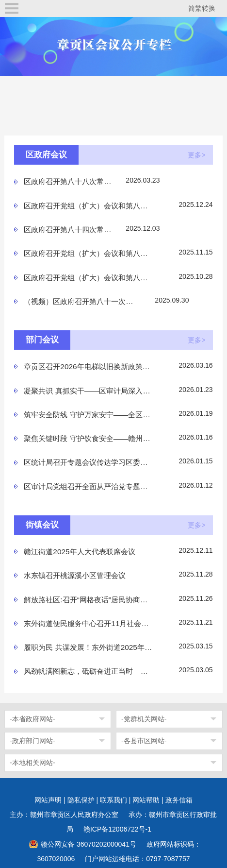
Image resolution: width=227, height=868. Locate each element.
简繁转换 (202, 8)
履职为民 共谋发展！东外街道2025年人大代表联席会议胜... (88, 647)
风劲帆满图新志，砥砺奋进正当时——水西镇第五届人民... (88, 671)
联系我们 (113, 800)
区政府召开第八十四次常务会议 (71, 230)
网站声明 (48, 800)
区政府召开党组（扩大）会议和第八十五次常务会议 (88, 206)
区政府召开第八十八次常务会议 (71, 181)
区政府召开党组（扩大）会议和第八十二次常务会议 (88, 278)
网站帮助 (146, 800)
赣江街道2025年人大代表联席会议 (79, 552)
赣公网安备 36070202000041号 (89, 844)
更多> (196, 155)
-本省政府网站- (32, 719)
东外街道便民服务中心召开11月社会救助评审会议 (88, 623)
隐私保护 (81, 800)
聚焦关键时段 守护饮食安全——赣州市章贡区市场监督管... (88, 438)
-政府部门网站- (32, 741)
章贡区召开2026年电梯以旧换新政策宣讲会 (88, 366)
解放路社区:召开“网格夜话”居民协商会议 (88, 600)
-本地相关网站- (32, 763)
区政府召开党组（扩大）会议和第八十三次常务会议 (88, 253)
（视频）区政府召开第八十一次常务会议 (81, 301)
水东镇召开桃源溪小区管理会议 (75, 575)
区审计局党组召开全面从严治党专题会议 (88, 486)
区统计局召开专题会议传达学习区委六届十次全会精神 (88, 462)
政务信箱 (179, 800)
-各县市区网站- (144, 741)
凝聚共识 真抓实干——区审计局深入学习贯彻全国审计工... (88, 391)
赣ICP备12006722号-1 (117, 829)
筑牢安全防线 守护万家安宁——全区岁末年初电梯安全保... (88, 415)
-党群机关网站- (144, 719)
